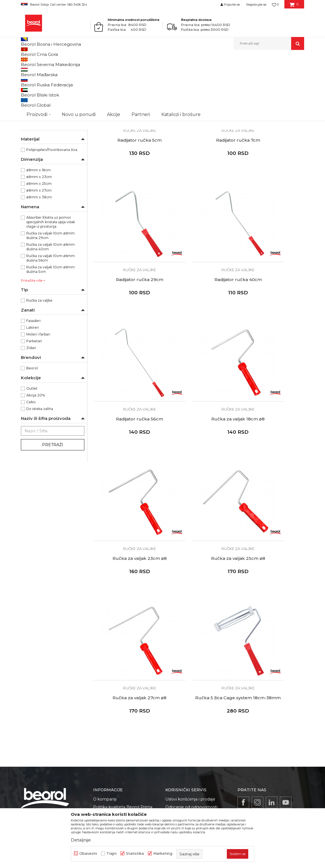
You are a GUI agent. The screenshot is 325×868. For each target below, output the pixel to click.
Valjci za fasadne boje (42, 125)
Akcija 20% (36, 454)
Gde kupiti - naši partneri (117, 651)
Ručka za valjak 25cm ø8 (199, 399)
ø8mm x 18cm (39, 228)
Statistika (135, 853)
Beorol (26, 62)
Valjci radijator (36, 146)
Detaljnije (81, 840)
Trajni (111, 853)
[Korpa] (294, 6)
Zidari (31, 406)
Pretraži (53, 503)
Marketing (163, 853)
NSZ (34, 174)
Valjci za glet (34, 98)
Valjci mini (32, 139)
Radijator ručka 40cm (126, 286)
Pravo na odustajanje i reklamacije (198, 652)
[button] (269, 43)
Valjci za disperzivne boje (45, 119)
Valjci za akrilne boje (41, 112)
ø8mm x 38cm (39, 256)
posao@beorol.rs (68, 731)
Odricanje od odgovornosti (191, 621)
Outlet (32, 447)
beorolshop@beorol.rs (59, 645)
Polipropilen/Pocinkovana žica (52, 208)
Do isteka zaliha (40, 467)
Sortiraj (162, 71)
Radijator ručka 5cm (127, 172)
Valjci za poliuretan (39, 85)
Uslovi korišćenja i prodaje (190, 613)
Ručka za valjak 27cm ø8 (271, 399)
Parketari (34, 399)
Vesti (98, 635)
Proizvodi (43, 62)
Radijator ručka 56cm (199, 286)
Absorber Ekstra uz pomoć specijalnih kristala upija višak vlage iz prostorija (51, 280)
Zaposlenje (104, 643)
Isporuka (174, 645)
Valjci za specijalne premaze (47, 132)
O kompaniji (105, 613)
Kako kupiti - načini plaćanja (192, 637)
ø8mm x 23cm (39, 235)
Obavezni (88, 853)
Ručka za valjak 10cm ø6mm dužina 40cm (50, 305)
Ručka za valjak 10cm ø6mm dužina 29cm (50, 294)
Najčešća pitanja (181, 660)
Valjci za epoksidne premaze (48, 105)
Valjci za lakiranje (38, 92)
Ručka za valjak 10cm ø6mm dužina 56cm (50, 316)
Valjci (113, 62)
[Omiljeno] (275, 5)
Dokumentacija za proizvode (121, 667)
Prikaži (244, 71)
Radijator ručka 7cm (199, 172)
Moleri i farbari (38, 393)
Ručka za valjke (39, 359)
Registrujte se (256, 5)
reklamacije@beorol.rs (59, 691)
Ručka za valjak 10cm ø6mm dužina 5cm (50, 328)
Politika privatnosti (183, 629)
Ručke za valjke (38, 153)
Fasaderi (33, 379)
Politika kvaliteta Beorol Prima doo (123, 624)
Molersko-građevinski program (80, 62)
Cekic (31, 460)
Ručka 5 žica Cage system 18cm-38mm (127, 514)
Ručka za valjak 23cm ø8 (126, 399)
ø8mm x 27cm (39, 249)
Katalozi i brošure (110, 659)
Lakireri (33, 386)
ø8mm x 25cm (39, 242)
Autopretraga (136, 71)
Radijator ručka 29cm (271, 172)
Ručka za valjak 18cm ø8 (271, 286)
